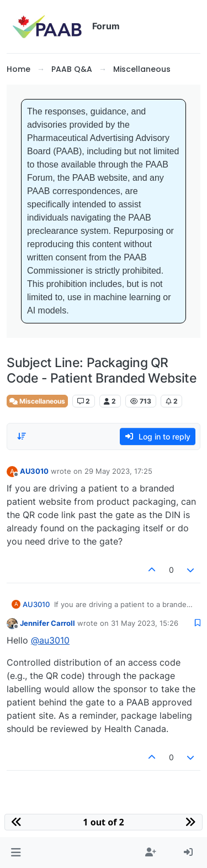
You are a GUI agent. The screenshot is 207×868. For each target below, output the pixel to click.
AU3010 (34, 471)
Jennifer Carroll (47, 623)
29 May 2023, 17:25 (118, 471)
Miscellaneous (37, 401)
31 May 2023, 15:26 (145, 623)
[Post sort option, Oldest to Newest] (22, 436)
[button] (16, 853)
